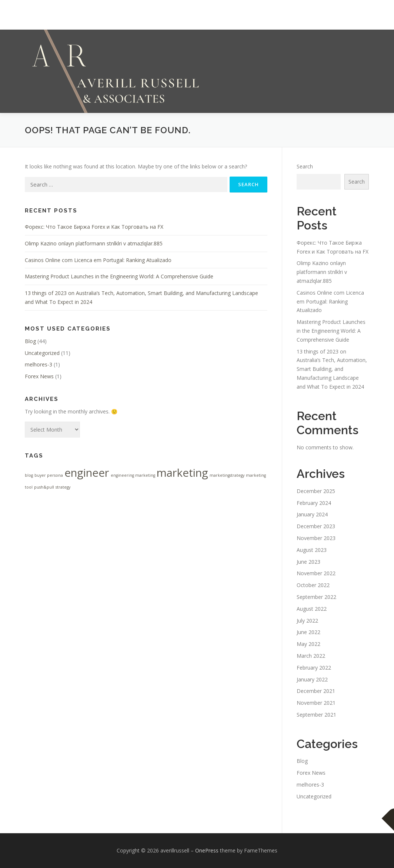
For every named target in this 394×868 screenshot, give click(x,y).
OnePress (207, 850)
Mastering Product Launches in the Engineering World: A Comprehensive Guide (119, 276)
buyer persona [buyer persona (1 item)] (49, 475)
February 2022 (314, 668)
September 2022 (316, 597)
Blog (30, 341)
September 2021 (316, 715)
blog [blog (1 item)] (29, 475)
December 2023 (316, 526)
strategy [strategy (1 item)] (63, 487)
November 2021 (316, 703)
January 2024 (312, 514)
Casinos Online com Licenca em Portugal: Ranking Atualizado (98, 260)
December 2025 (316, 491)
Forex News (39, 376)
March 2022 (311, 656)
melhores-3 (39, 364)
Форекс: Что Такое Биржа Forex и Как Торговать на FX (94, 227)
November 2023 (316, 538)
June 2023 (308, 562)
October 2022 (313, 585)
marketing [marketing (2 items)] (182, 473)
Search (305, 166)
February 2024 (314, 503)
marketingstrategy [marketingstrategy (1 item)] (227, 475)
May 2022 (308, 644)
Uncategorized (42, 353)
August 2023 (312, 550)
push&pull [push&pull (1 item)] (44, 487)
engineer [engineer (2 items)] (87, 473)
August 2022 (312, 609)
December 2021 (316, 691)
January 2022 (312, 679)
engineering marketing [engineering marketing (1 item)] (133, 475)
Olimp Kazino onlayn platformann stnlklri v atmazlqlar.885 (94, 243)
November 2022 (316, 573)
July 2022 (307, 621)
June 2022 (308, 632)
